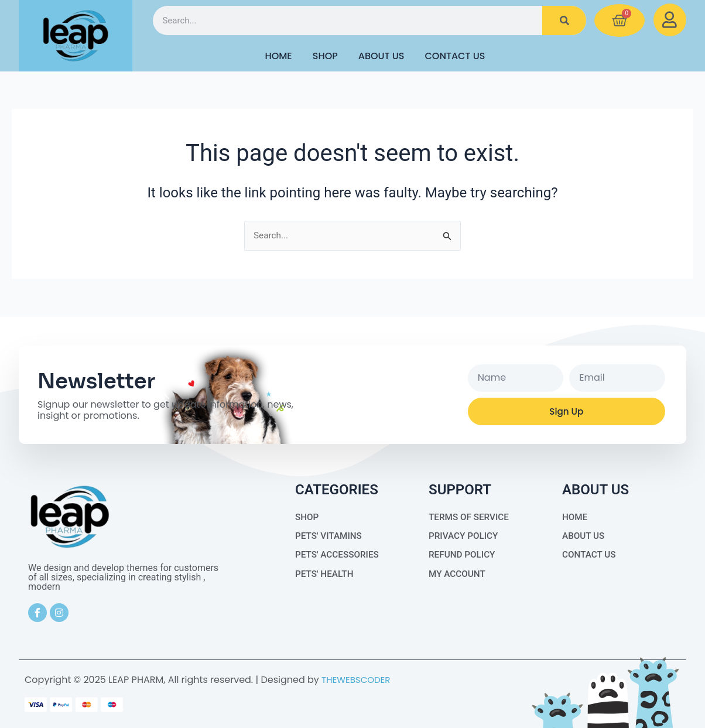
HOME (278, 56)
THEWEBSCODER (358, 680)
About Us (381, 56)
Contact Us (455, 56)
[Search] (564, 20)
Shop (325, 56)
